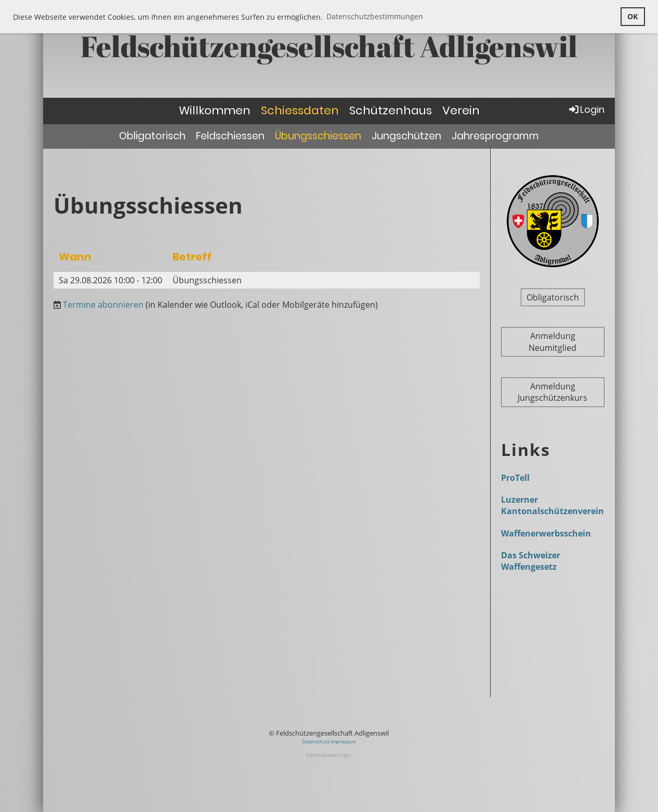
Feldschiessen (230, 136)
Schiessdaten (300, 110)
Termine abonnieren (103, 305)
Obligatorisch (152, 136)
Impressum (343, 742)
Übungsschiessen (318, 136)
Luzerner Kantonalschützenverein (552, 505)
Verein (461, 110)
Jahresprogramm (495, 136)
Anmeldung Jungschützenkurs (552, 392)
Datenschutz (316, 742)
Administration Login (329, 755)
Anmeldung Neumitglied (552, 342)
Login (586, 109)
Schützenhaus (391, 110)
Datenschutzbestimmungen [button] (375, 16)
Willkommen (215, 110)
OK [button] (633, 16)
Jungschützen (406, 136)
